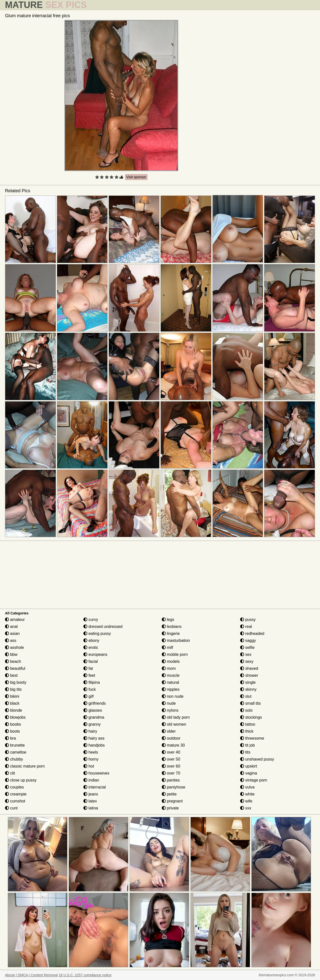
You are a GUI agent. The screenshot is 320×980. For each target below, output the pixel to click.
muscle (171, 675)
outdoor (171, 738)
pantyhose (173, 787)
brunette (15, 745)
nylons (170, 710)
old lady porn (176, 717)
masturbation (176, 640)
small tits (250, 703)
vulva (247, 787)
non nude (173, 696)
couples (14, 787)
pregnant (172, 801)
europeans (95, 654)
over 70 (171, 773)
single (248, 682)
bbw (11, 654)
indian (91, 780)
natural (170, 682)
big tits (13, 689)
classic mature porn (25, 766)
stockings (251, 717)
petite (169, 794)
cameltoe (16, 752)
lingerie (171, 634)
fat (88, 668)
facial (91, 661)
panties (171, 780)
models (171, 661)
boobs (13, 724)
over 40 (171, 752)
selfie (247, 647)
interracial (95, 787)
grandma (94, 717)
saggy (248, 640)
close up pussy (21, 780)
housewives (96, 773)
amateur (15, 620)
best (11, 675)
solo (246, 710)
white (247, 794)
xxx (246, 808)
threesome (252, 738)
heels (91, 752)
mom (169, 668)
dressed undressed (103, 627)
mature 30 (173, 745)
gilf (88, 696)
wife (246, 801)
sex (246, 654)
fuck (90, 689)
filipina (92, 682)
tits (245, 752)
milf (167, 647)
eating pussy (97, 634)
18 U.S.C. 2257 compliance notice (85, 975)
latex (90, 801)
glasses (93, 710)
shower (249, 675)
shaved (249, 668)
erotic (91, 647)
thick (247, 731)
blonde (14, 710)
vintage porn (254, 780)
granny (92, 724)
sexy (247, 661)
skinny (248, 689)
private (170, 808)
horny (91, 759)
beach (13, 661)
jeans (91, 794)
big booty (16, 682)
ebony (91, 640)
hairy (90, 731)
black (12, 703)
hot (89, 766)
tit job (247, 745)
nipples (171, 689)
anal (11, 627)
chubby (14, 759)
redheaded (252, 634)
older (169, 731)
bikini (12, 696)
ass (11, 640)
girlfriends (95, 703)
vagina (249, 773)
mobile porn (175, 654)
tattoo (248, 724)
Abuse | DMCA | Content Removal (31, 975)
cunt (11, 808)
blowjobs (15, 717)
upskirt (249, 766)
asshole (14, 647)
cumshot (15, 801)
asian (12, 634)
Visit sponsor (136, 177)
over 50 (171, 759)
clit (10, 773)
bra (10, 738)
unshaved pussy (257, 759)
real (246, 627)
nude (169, 703)
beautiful (15, 668)
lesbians (172, 627)
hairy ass (94, 738)
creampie (16, 794)
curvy (91, 620)
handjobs (94, 745)
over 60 (171, 766)
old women (174, 724)
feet (89, 675)
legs (168, 620)
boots (12, 731)
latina (91, 808)
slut (246, 696)
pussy (248, 620)
